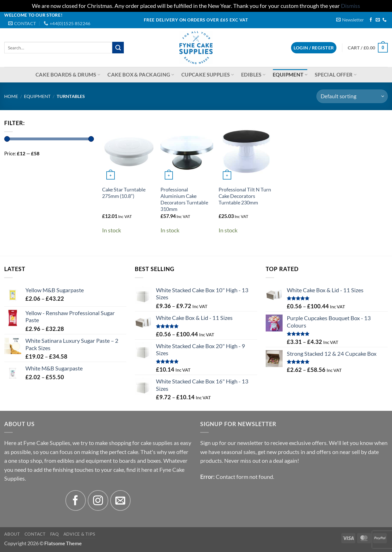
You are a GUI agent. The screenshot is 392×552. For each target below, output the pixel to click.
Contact (35, 534)
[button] (350, 20)
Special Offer (336, 75)
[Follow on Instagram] (98, 500)
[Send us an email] (378, 20)
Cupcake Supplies (208, 75)
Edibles (253, 75)
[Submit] (118, 48)
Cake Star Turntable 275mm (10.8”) (124, 193)
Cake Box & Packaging (141, 75)
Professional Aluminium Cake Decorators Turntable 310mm (184, 199)
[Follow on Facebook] (371, 20)
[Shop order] (352, 96)
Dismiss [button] (351, 6)
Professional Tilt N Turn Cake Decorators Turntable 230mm (245, 196)
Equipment (290, 75)
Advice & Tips (79, 534)
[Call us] (385, 20)
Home (11, 96)
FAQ (55, 534)
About (12, 534)
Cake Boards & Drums (68, 75)
